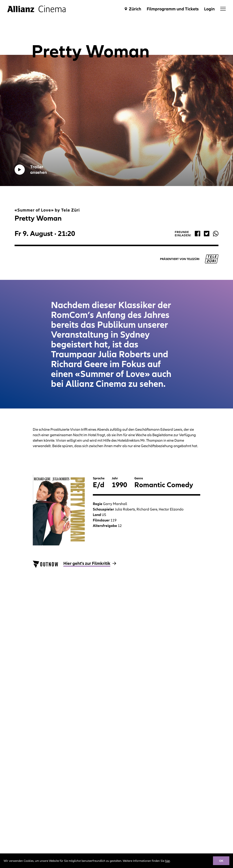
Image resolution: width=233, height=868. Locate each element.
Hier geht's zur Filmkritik (87, 563)
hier (167, 861)
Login (209, 9)
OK (221, 861)
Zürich (135, 9)
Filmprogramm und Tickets (173, 9)
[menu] (223, 9)
